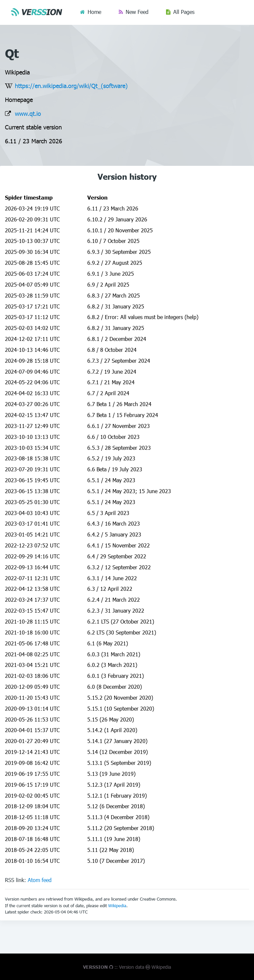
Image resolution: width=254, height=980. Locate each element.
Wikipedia (117, 906)
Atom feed (40, 880)
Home (94, 12)
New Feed (137, 12)
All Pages (184, 12)
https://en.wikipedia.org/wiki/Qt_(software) (71, 86)
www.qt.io (28, 113)
